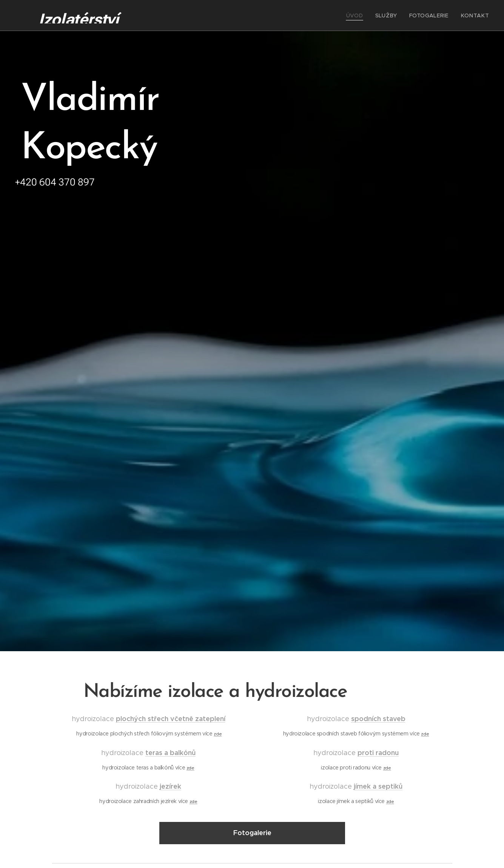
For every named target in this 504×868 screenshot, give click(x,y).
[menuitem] (366, 15)
